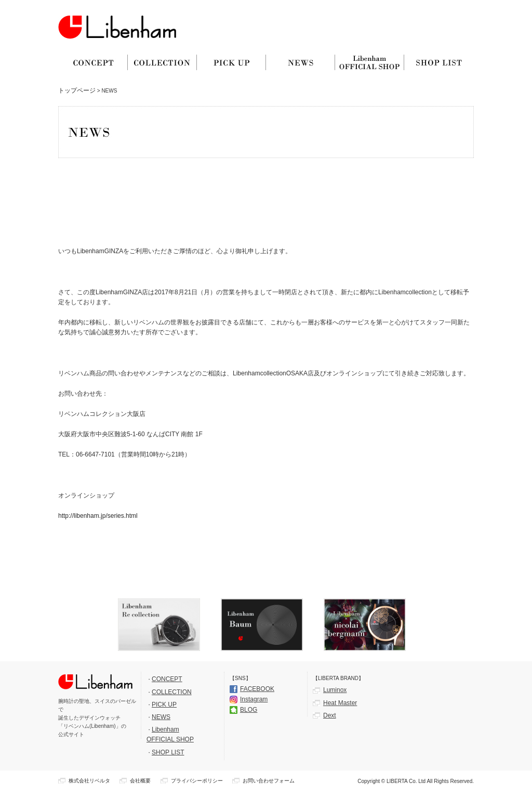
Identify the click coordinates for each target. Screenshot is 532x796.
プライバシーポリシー (197, 781)
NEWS (161, 717)
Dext (330, 715)
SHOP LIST (168, 752)
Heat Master (340, 703)
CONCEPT (167, 679)
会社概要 (140, 781)
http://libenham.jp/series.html (98, 516)
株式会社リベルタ (89, 781)
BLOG (249, 710)
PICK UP (164, 704)
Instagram (254, 699)
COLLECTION (172, 692)
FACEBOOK (257, 689)
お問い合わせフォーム (269, 781)
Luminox (335, 690)
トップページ (77, 90)
